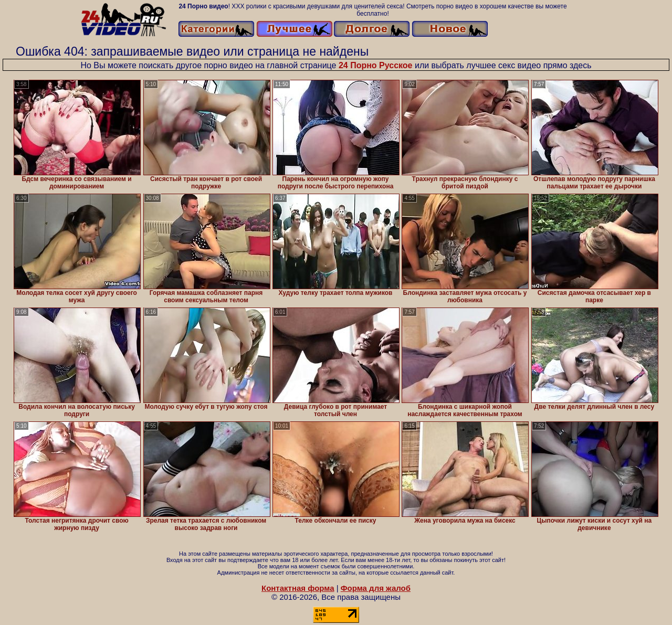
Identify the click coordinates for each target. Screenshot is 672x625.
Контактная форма (298, 588)
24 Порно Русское (376, 65)
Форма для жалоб (376, 588)
